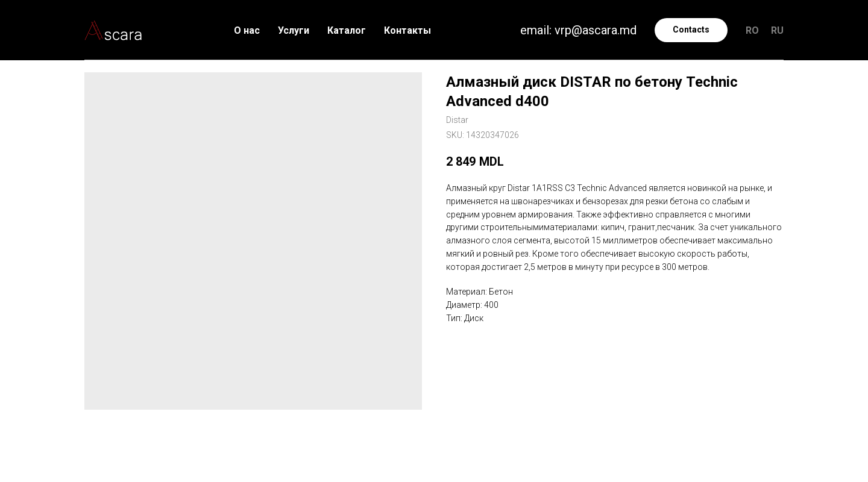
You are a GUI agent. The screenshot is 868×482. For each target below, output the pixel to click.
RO (752, 30)
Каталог (347, 30)
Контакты (407, 30)
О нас (247, 30)
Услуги (294, 30)
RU (777, 30)
